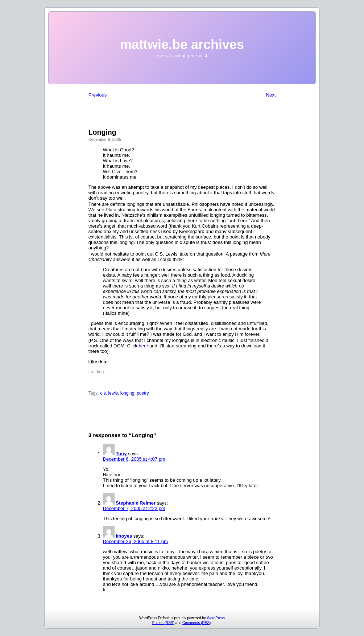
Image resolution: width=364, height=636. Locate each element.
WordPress (216, 618)
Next (271, 95)
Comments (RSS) (197, 623)
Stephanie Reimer (136, 503)
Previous (98, 95)
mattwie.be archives (182, 44)
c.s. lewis (109, 393)
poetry (143, 393)
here (143, 346)
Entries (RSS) (163, 623)
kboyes (124, 536)
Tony (121, 454)
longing (127, 393)
